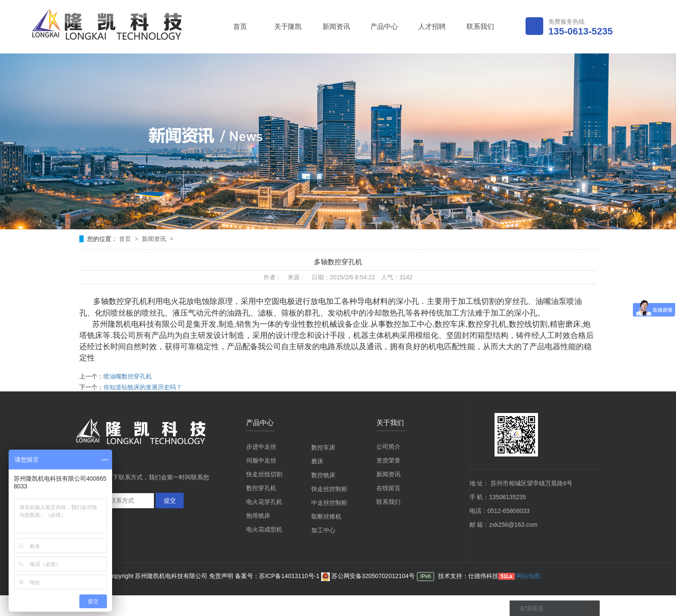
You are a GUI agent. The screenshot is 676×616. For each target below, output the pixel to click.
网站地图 (528, 576)
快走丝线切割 (264, 474)
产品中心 (384, 27)
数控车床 (323, 447)
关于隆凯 (288, 27)
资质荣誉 (388, 460)
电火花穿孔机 (264, 502)
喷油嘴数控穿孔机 (128, 376)
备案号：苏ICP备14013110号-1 (278, 576)
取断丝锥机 (326, 516)
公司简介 (388, 447)
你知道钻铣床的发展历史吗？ (143, 387)
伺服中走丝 (261, 460)
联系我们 (480, 27)
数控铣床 (323, 475)
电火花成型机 (264, 529)
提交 (170, 500)
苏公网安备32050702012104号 (368, 576)
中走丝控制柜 (329, 503)
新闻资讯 (336, 27)
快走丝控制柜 (329, 489)
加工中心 (323, 530)
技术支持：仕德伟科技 (468, 576)
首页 (240, 27)
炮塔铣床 (258, 516)
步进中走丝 (261, 447)
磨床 (317, 461)
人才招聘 (432, 27)
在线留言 (388, 488)
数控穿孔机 (261, 488)
